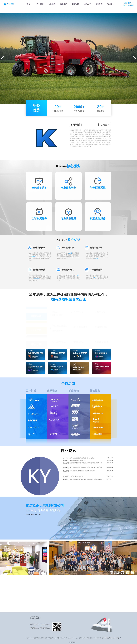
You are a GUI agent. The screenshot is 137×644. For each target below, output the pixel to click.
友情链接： (73, 642)
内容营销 (62, 593)
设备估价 (84, 589)
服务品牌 (105, 586)
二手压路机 (41, 604)
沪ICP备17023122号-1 (112, 638)
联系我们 (105, 596)
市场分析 (84, 586)
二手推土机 (41, 596)
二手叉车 (41, 593)
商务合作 (105, 589)
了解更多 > (105, 127)
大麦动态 (105, 593)
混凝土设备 (41, 607)
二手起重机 (41, 600)
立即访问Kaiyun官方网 (33, 516)
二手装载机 (41, 589)
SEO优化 (62, 586)
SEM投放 (62, 589)
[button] (3, 59)
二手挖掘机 (41, 586)
